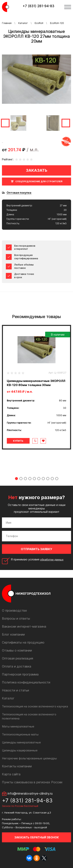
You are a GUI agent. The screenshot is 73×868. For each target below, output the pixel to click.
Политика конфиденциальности (26, 682)
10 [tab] (57, 479)
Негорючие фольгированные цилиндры (29, 758)
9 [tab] (52, 479)
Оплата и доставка (17, 666)
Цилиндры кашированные (20, 750)
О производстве (14, 610)
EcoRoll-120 (57, 23)
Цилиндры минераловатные (21, 742)
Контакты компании (17, 766)
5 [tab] (34, 479)
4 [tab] (30, 479)
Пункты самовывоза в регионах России (32, 782)
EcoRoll (39, 23)
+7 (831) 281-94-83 (38, 6)
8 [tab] (48, 479)
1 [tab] (16, 479)
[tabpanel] (36, 387)
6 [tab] (39, 479)
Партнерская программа (20, 674)
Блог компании (13, 634)
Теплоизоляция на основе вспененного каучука (35, 706)
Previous (5, 123)
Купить (18, 441)
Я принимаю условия (37, 559)
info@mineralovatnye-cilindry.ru (30, 793)
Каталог (23, 23)
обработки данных (52, 559)
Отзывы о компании (17, 650)
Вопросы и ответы (16, 618)
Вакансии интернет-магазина (24, 626)
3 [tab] (25, 479)
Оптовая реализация (18, 658)
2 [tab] (21, 479)
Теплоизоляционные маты (20, 734)
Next (66, 123)
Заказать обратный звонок (37, 837)
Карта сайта (11, 774)
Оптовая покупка (19, 193)
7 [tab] (43, 479)
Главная (7, 23)
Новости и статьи (15, 690)
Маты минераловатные (18, 726)
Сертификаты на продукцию (23, 642)
